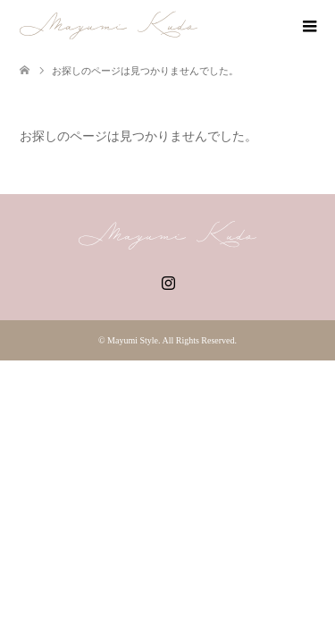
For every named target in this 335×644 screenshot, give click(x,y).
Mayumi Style (133, 340)
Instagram (168, 281)
